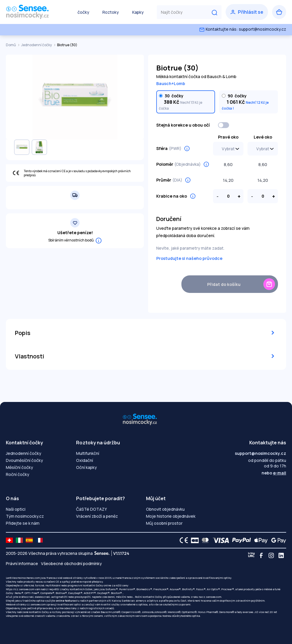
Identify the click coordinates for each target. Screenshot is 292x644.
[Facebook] (261, 555)
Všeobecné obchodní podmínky (71, 563)
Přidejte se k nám (23, 523)
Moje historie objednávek (171, 516)
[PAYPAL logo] (240, 540)
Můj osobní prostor (164, 523)
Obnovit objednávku (165, 509)
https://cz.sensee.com (20, 589)
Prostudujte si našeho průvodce (189, 258)
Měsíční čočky (19, 467)
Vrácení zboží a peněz (97, 516)
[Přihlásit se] (247, 12)
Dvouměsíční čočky (24, 460)
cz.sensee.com (212, 597)
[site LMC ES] (29, 540)
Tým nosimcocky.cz (25, 516)
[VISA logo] (219, 540)
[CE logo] (182, 540)
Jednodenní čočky (37, 45)
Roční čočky (18, 474)
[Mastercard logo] (204, 540)
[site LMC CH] (9, 540)
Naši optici (16, 509)
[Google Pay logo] (277, 540)
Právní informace (22, 563)
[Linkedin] (281, 555)
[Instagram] (271, 555)
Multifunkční (88, 453)
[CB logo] (193, 540)
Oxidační (85, 460)
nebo (274, 473)
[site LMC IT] (19, 540)
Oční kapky (86, 467)
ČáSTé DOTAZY (91, 509)
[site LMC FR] (39, 540)
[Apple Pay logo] (259, 540)
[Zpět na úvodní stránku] (35, 12)
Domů (11, 45)
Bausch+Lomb (171, 83)
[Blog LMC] (251, 555)
